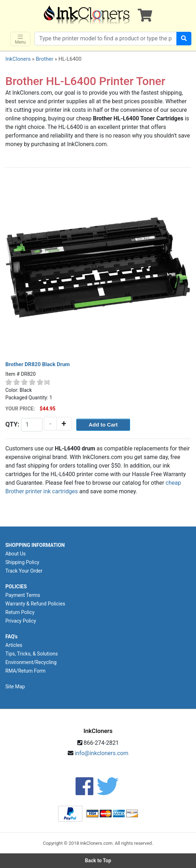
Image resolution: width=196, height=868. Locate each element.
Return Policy (20, 612)
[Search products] (106, 39)
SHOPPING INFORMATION (35, 545)
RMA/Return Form (25, 671)
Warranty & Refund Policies (35, 604)
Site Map (15, 687)
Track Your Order (24, 571)
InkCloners (18, 59)
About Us (16, 554)
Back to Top (98, 860)
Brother (44, 59)
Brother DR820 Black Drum (38, 364)
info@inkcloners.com (102, 753)
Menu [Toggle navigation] (20, 39)
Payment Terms (23, 595)
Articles (14, 645)
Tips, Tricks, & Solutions (32, 654)
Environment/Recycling (31, 662)
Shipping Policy (22, 562)
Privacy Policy (21, 621)
